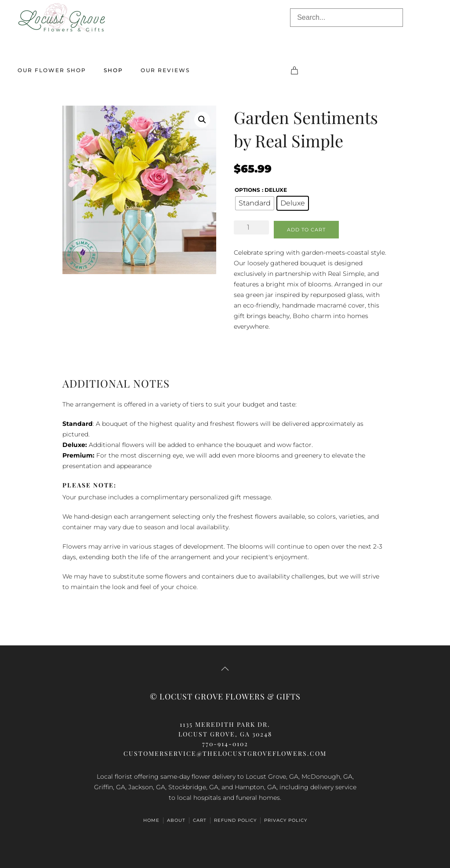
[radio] (255, 203)
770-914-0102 (225, 744)
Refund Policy (235, 820)
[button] (202, 120)
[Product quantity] (251, 227)
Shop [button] (113, 70)
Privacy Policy (286, 820)
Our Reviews (165, 70)
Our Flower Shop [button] (52, 70)
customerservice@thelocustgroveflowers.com (225, 753)
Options (247, 190)
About (176, 820)
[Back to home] (62, 18)
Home (151, 820)
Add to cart (306, 230)
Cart (200, 820)
